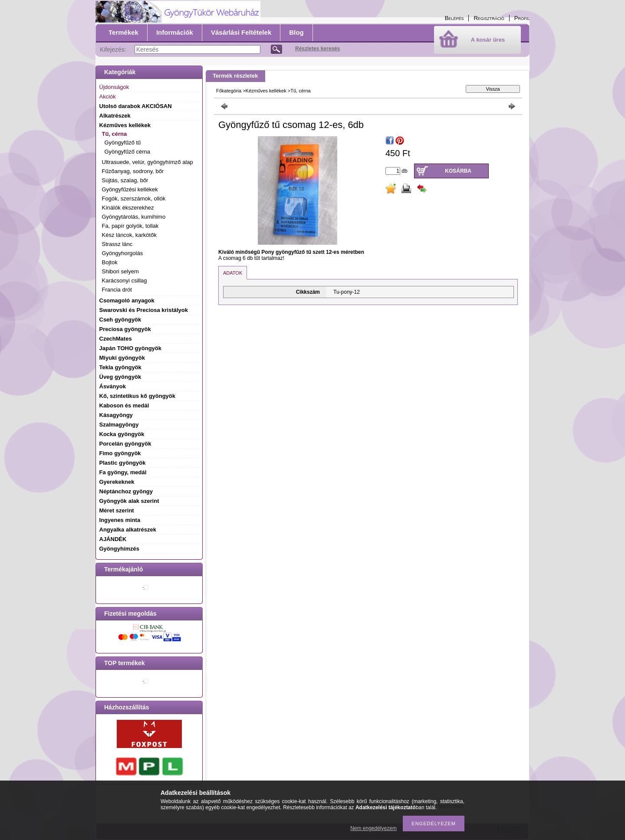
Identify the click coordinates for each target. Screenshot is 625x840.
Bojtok (110, 262)
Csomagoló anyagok (127, 300)
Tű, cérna (300, 91)
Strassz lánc (117, 244)
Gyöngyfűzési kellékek (130, 189)
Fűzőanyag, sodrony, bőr (133, 171)
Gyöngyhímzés (119, 549)
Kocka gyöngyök (122, 434)
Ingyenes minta (120, 520)
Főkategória (229, 91)
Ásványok (113, 386)
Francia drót (117, 290)
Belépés (454, 18)
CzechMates (116, 339)
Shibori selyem (120, 271)
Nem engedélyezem (373, 828)
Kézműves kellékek (266, 91)
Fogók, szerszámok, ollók (134, 199)
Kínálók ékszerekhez (128, 208)
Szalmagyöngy (119, 425)
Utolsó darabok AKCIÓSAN (136, 106)
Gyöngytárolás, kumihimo (134, 217)
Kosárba (458, 171)
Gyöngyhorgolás (123, 253)
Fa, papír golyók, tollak (130, 226)
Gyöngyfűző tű (123, 143)
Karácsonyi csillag (125, 281)
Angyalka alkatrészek (128, 530)
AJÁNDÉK (113, 539)
